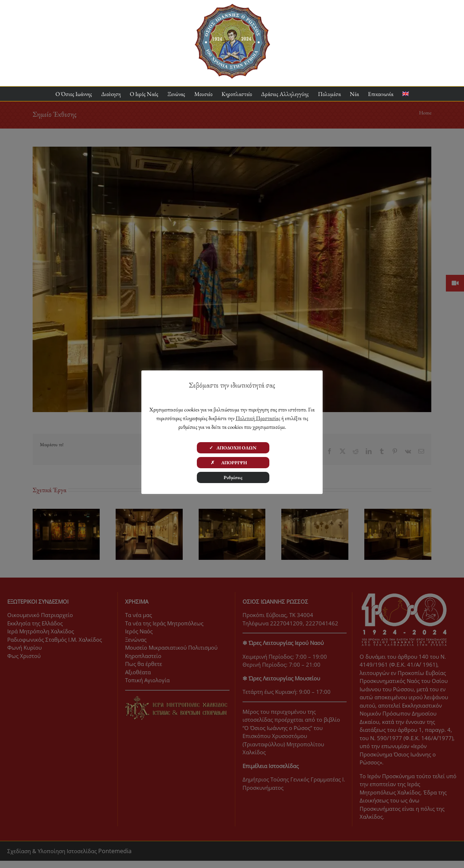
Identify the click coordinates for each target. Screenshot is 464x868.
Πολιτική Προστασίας (258, 418)
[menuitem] (406, 94)
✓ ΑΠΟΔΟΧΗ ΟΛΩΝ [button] (233, 448)
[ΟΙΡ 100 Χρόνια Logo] (232, 7)
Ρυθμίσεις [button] (233, 477)
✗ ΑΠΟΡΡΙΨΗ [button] (233, 463)
